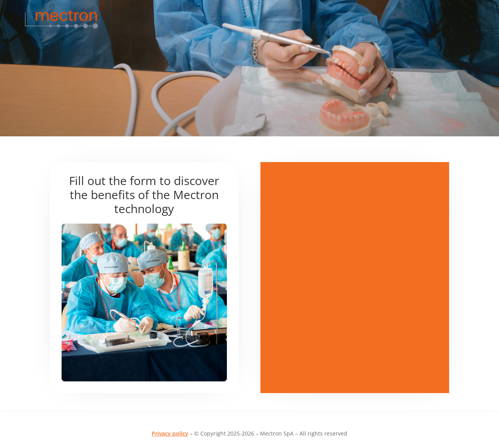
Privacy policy (170, 433)
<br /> (355, 191)
